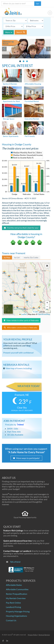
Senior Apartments (11, 136)
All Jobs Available (15, 435)
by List (17, 257)
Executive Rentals (32, 119)
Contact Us (11, 620)
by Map (7, 257)
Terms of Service (44, 635)
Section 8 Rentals (10, 84)
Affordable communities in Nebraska (21, 328)
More (9, 32)
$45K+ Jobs (13, 429)
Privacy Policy (33, 635)
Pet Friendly (30, 136)
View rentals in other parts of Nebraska (21, 320)
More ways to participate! (26, 458)
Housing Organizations (16, 616)
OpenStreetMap (44, 314)
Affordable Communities (17, 589)
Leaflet (23, 314)
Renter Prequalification (17, 594)
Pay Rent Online (13, 603)
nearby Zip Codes (31, 257)
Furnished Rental (32, 101)
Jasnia (10, 635)
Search (21, 32)
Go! (38, 4)
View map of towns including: (19, 368)
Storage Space (9, 119)
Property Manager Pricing (18, 611)
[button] (25, 308)
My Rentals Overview (16, 598)
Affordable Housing (33, 84)
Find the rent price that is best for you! (21, 228)
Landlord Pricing (13, 607)
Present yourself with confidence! (19, 353)
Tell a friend (15, 562)
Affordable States (14, 585)
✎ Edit (35, 312)
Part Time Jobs (14, 432)
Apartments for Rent (11, 101)
